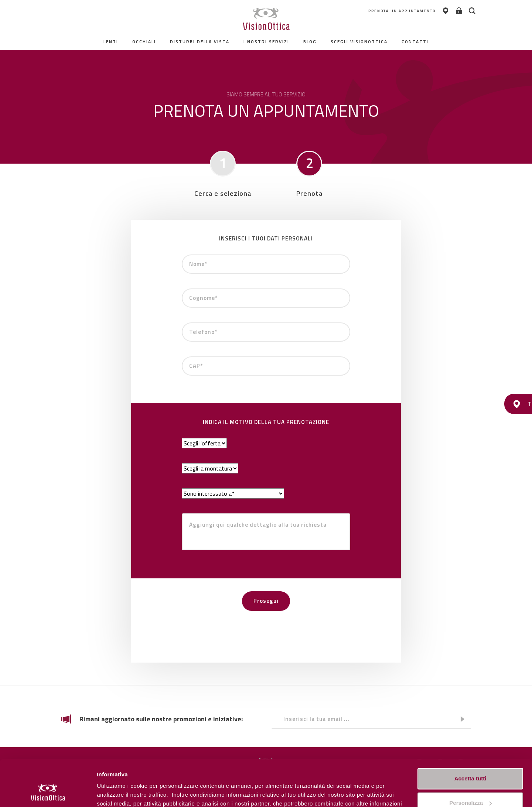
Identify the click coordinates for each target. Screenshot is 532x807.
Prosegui (266, 601)
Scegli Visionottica (359, 42)
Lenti (111, 42)
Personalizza (114, 792)
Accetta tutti (470, 738)
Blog (310, 42)
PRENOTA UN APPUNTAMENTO (394, 11)
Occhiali (144, 42)
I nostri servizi (266, 42)
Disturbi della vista (200, 42)
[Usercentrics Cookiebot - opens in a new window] (48, 793)
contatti (415, 42)
